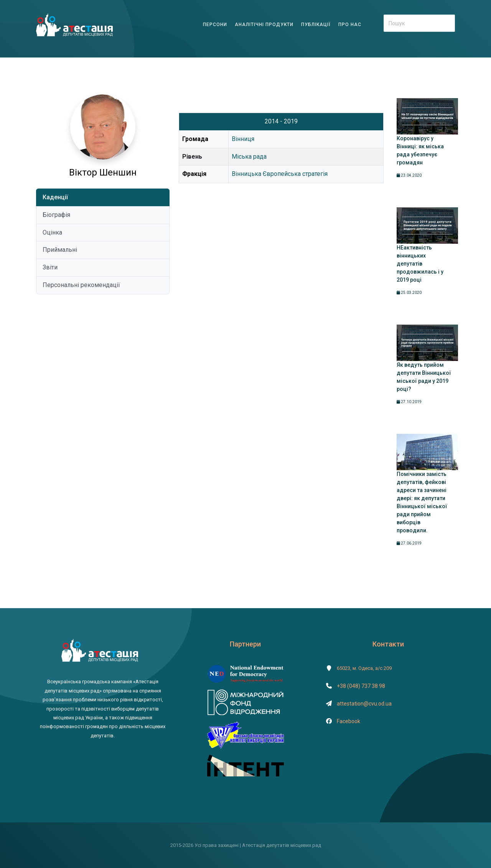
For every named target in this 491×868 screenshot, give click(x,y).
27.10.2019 (409, 402)
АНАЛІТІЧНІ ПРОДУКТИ (264, 25)
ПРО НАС (350, 25)
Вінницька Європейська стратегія (280, 174)
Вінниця (243, 139)
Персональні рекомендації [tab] (81, 285)
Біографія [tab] (56, 215)
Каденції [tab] (55, 197)
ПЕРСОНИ (215, 25)
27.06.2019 (409, 543)
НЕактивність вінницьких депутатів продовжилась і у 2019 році (420, 264)
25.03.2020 (409, 293)
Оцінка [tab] (52, 232)
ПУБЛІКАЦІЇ (316, 25)
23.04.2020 (409, 175)
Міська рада (249, 157)
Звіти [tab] (50, 267)
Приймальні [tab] (60, 250)
